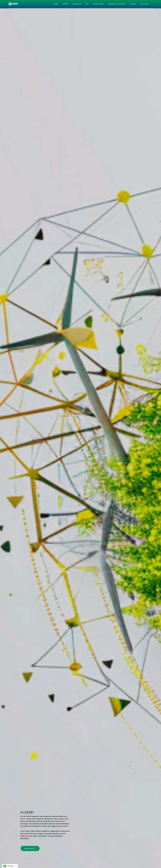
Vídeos (133, 4)
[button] (65, 4)
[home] (13, 4)
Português (8, 866)
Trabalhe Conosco (117, 4)
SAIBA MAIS (30, 848)
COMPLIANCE (98, 4)
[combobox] (10, 866)
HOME (56, 4)
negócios (77, 4)
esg (87, 4)
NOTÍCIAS (144, 4)
